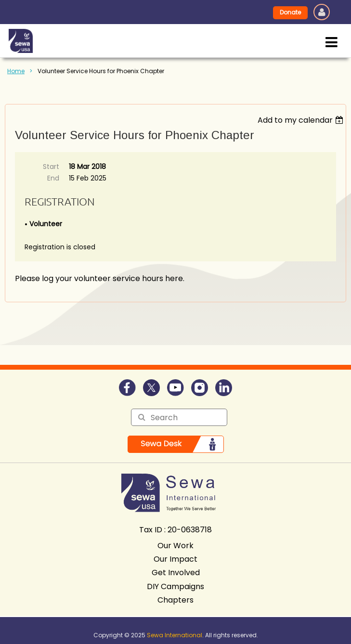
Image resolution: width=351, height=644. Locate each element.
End (53, 178)
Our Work (175, 546)
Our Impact (175, 559)
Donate (290, 12)
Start (51, 167)
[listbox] (302, 120)
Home (16, 71)
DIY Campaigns (175, 586)
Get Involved (176, 573)
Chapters (175, 600)
